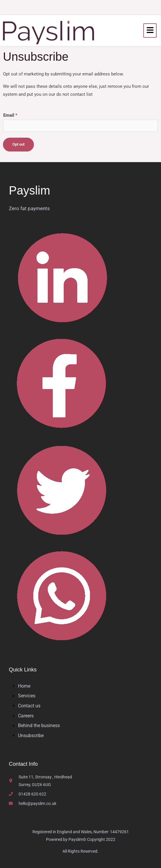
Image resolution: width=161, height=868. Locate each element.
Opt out (18, 144)
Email (10, 115)
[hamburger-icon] (150, 31)
